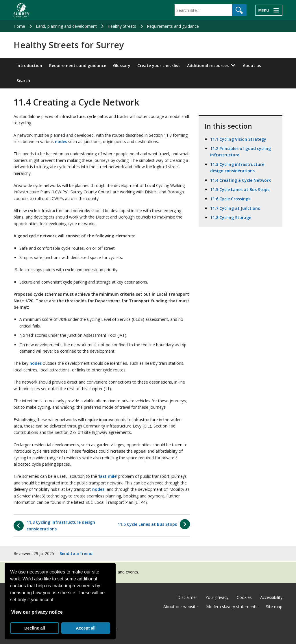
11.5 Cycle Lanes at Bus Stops (240, 189)
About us (252, 65)
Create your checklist (159, 65)
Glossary (122, 65)
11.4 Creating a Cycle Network (240, 180)
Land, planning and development (66, 26)
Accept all (86, 628)
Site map (274, 607)
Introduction (29, 65)
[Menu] (269, 10)
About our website (181, 607)
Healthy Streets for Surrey (69, 45)
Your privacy (217, 597)
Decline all (35, 628)
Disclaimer (187, 597)
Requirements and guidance (173, 26)
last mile (108, 476)
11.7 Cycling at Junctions (235, 208)
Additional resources (208, 65)
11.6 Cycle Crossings (230, 199)
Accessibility (271, 597)
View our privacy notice (37, 612)
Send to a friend (76, 553)
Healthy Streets (122, 26)
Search (23, 80)
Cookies (244, 597)
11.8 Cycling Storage (231, 218)
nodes (61, 141)
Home (19, 26)
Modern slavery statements (232, 607)
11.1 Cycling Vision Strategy (238, 139)
